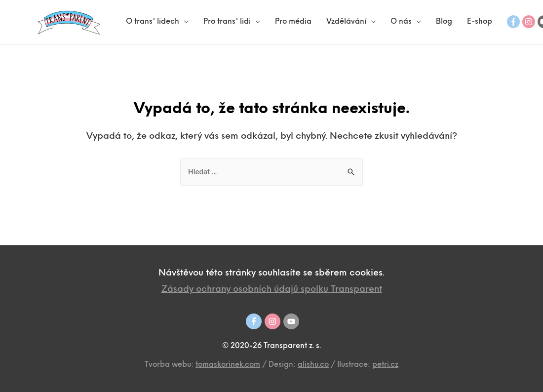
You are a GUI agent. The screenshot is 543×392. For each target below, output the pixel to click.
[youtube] (291, 321)
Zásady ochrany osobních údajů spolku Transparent (272, 290)
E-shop (480, 22)
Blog (444, 22)
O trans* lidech (153, 22)
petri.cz (385, 365)
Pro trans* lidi (227, 22)
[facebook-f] (513, 22)
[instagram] (529, 22)
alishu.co (313, 365)
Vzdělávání (346, 22)
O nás (401, 22)
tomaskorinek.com (228, 365)
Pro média (293, 22)
